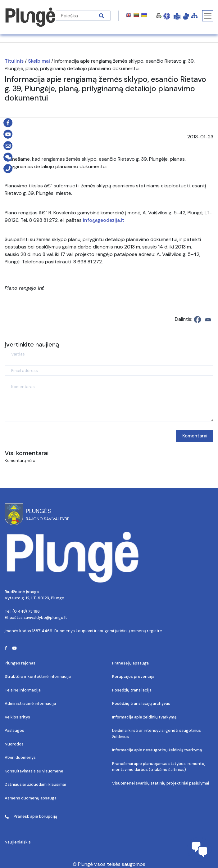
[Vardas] (109, 354)
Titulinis (14, 61)
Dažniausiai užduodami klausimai (35, 784)
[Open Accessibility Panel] (167, 16)
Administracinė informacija (30, 703)
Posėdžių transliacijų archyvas (141, 703)
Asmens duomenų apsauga (31, 798)
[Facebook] (198, 320)
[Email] (208, 320)
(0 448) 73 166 (26, 611)
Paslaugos (14, 730)
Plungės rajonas (20, 663)
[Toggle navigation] (208, 16)
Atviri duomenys (20, 757)
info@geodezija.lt (104, 220)
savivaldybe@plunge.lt (45, 617)
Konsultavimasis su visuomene (34, 771)
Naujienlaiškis (18, 842)
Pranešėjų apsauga (130, 663)
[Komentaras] (109, 402)
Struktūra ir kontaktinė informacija (38, 676)
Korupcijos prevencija (133, 676)
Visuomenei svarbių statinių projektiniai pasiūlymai (161, 783)
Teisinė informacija (23, 690)
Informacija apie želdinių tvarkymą (144, 717)
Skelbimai (39, 61)
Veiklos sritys (17, 717)
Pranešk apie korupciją (31, 816)
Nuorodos (14, 744)
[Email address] (109, 371)
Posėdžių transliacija (132, 690)
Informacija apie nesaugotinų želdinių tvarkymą (157, 750)
